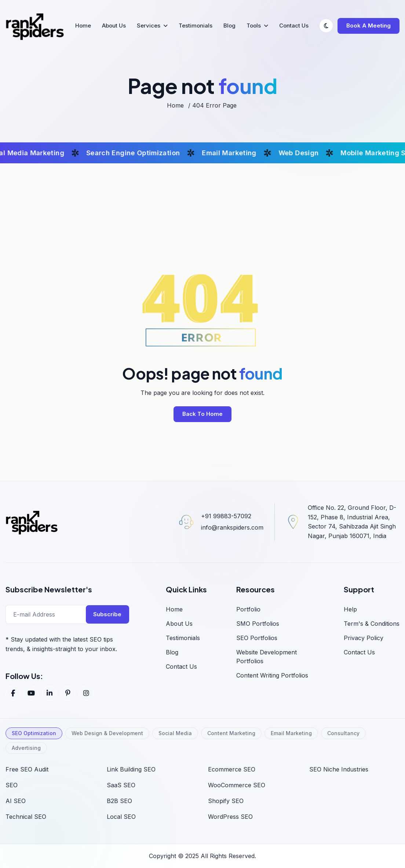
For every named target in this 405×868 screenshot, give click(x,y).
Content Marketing (231, 733)
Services (149, 26)
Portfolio (248, 609)
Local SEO (121, 817)
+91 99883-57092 (226, 516)
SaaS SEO (121, 785)
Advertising (26, 748)
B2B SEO (119, 801)
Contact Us (294, 26)
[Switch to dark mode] (326, 26)
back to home (202, 414)
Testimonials (196, 26)
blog (172, 652)
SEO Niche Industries (339, 769)
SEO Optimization (34, 733)
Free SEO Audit (27, 769)
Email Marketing (291, 733)
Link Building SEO (131, 769)
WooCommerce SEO (237, 785)
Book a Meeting (368, 26)
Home (83, 26)
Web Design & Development (107, 733)
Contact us (359, 652)
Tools (254, 26)
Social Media (175, 733)
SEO (12, 785)
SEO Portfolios (257, 638)
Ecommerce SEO (232, 769)
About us (179, 624)
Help (350, 609)
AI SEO (16, 801)
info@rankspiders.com (232, 527)
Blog (229, 26)
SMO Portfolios (258, 624)
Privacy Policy (364, 638)
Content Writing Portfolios (272, 675)
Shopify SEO (226, 801)
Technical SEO (26, 817)
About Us (114, 26)
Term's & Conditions (372, 624)
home (175, 105)
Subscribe (107, 614)
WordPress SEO (230, 817)
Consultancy (343, 733)
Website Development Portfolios (267, 657)
